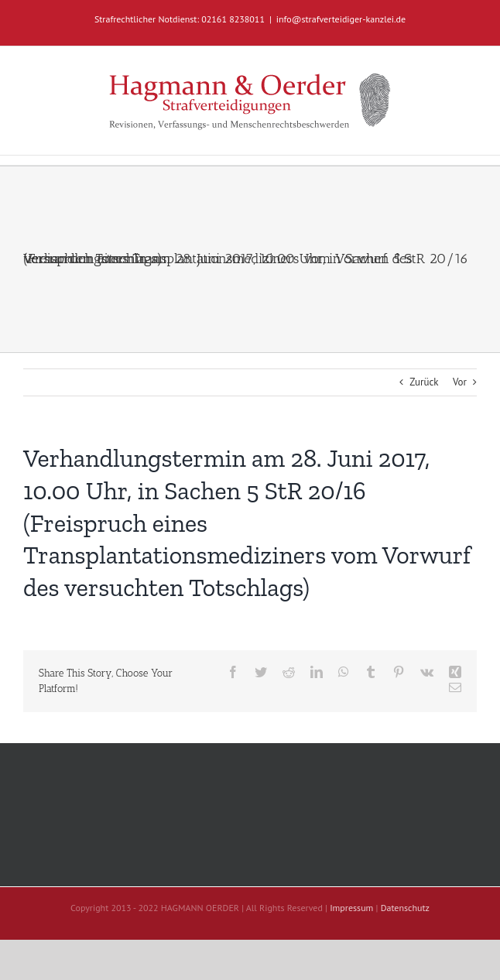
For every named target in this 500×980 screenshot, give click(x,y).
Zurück (424, 382)
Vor (460, 382)
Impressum (351, 908)
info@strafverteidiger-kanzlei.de (341, 19)
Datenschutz (405, 908)
